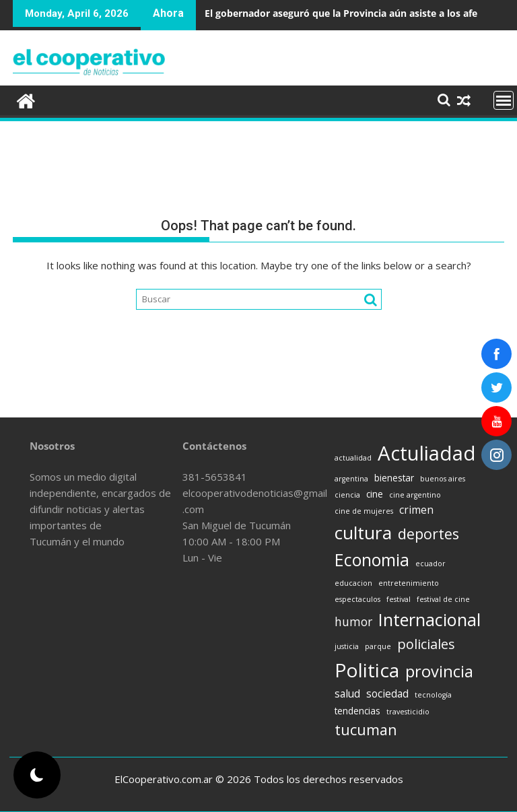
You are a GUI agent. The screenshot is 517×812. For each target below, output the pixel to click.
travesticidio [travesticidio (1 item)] (408, 712)
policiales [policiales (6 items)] (426, 644)
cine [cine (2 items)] (375, 494)
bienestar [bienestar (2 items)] (394, 478)
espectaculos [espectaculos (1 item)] (357, 599)
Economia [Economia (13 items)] (372, 560)
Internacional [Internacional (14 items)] (429, 619)
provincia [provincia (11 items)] (439, 671)
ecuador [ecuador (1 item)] (430, 564)
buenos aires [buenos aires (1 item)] (443, 479)
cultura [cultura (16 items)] (363, 533)
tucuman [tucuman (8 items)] (366, 730)
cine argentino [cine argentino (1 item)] (415, 495)
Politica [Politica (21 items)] (367, 670)
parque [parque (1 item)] (378, 646)
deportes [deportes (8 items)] (428, 534)
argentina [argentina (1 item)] (351, 479)
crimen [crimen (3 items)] (416, 510)
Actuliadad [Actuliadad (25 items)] (427, 453)
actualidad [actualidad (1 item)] (353, 458)
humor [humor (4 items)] (353, 621)
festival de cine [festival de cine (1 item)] (443, 599)
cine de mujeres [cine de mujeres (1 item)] (364, 511)
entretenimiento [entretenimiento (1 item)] (409, 583)
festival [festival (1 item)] (399, 599)
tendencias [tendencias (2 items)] (357, 711)
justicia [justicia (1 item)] (347, 646)
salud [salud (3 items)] (347, 693)
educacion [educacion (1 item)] (353, 583)
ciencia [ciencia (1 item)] (347, 495)
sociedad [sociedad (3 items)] (387, 693)
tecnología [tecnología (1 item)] (433, 695)
